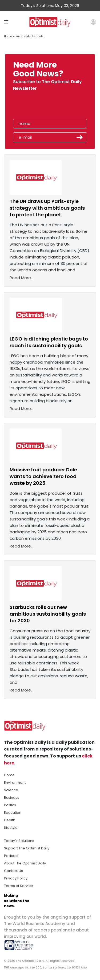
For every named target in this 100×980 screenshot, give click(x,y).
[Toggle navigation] (6, 22)
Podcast (11, 856)
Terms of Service (19, 886)
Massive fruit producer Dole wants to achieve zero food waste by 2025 (43, 476)
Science (11, 790)
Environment (15, 783)
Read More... (21, 278)
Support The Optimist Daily (27, 848)
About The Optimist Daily (25, 863)
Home (8, 36)
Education (13, 813)
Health (10, 820)
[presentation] (44, 106)
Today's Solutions (19, 841)
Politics (10, 805)
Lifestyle (11, 828)
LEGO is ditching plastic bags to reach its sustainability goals (49, 342)
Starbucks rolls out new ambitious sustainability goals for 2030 (48, 614)
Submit (80, 137)
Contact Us (13, 871)
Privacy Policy (16, 878)
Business (12, 798)
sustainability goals (29, 36)
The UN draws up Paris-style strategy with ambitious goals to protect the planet (47, 208)
